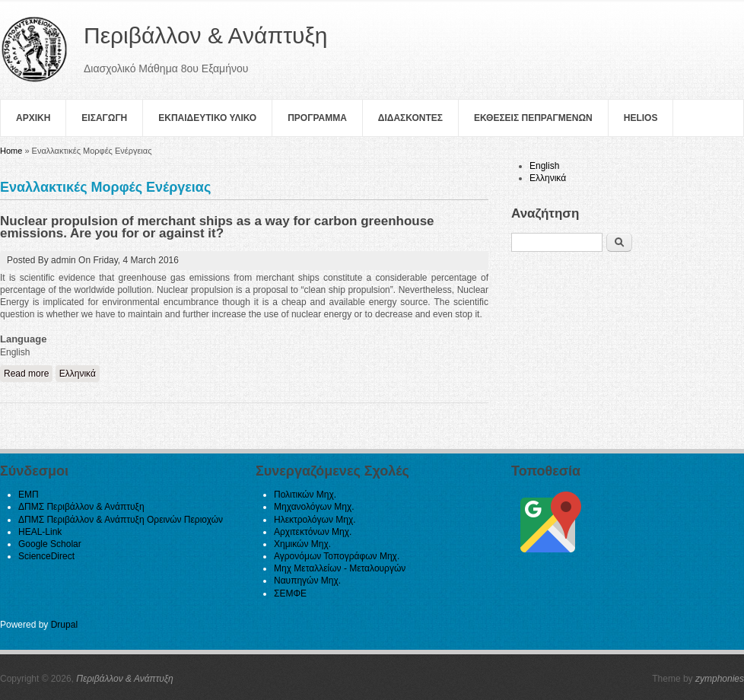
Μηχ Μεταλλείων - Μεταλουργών (340, 568)
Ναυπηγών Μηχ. (307, 581)
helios (641, 118)
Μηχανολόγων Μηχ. (314, 507)
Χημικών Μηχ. (302, 544)
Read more (28, 373)
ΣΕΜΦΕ (290, 593)
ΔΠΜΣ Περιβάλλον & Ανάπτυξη (81, 507)
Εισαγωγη (104, 118)
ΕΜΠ (29, 495)
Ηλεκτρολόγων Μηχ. (315, 520)
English (544, 166)
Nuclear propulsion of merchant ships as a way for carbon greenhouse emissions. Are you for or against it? (217, 227)
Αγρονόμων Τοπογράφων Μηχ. (337, 556)
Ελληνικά (78, 374)
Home (11, 151)
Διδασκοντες (410, 118)
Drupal (64, 625)
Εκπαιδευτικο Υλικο (207, 118)
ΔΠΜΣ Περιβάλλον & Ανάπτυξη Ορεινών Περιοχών (121, 520)
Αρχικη (33, 118)
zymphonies (720, 679)
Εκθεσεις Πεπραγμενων (533, 118)
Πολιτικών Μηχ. (305, 495)
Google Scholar (50, 544)
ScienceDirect (46, 556)
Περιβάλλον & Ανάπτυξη (125, 679)
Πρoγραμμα (317, 118)
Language (23, 339)
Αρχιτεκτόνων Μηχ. (313, 532)
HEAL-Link (40, 532)
